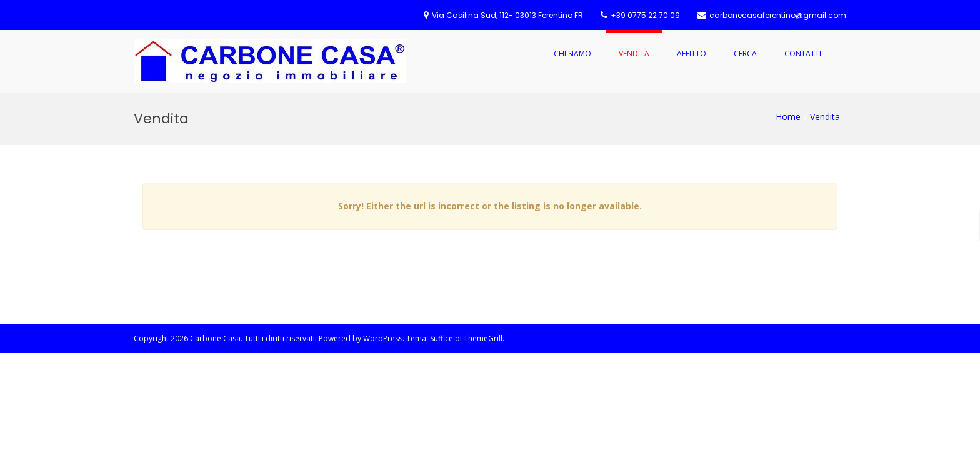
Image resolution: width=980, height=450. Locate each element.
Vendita (634, 53)
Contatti (803, 53)
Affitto (692, 53)
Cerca (745, 53)
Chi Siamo (572, 53)
